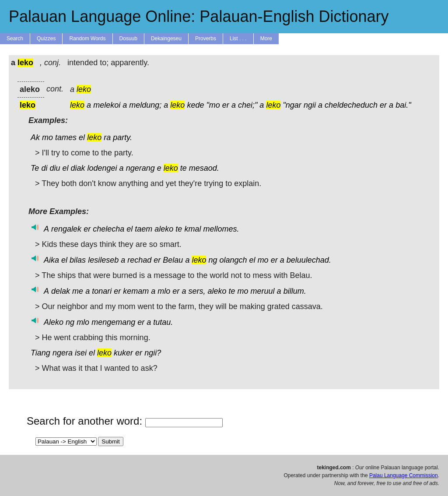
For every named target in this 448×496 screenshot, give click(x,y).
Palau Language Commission (404, 475)
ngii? (153, 353)
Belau (173, 260)
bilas (78, 260)
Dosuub (128, 39)
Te (35, 168)
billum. (295, 291)
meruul (263, 291)
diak (78, 168)
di (44, 168)
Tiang (40, 353)
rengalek (66, 229)
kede (195, 105)
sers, (197, 291)
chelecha (108, 229)
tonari (102, 291)
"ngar (292, 105)
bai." (403, 105)
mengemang (113, 322)
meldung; (145, 105)
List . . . (238, 39)
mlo (164, 291)
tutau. (163, 322)
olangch (233, 260)
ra (107, 137)
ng (213, 260)
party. (122, 137)
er (226, 105)
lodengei (102, 168)
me (78, 291)
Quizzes (46, 39)
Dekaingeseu (166, 39)
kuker (123, 353)
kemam (136, 291)
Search (15, 39)
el (82, 137)
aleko (164, 229)
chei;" (248, 105)
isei (81, 353)
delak (61, 291)
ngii (310, 105)
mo (47, 137)
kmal (192, 229)
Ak (35, 137)
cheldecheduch (351, 105)
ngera (63, 353)
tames (66, 137)
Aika (51, 260)
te (184, 168)
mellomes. (221, 229)
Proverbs (206, 39)
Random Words (87, 39)
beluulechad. (309, 260)
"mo (213, 105)
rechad (139, 260)
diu (55, 168)
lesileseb (103, 260)
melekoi (107, 105)
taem (143, 229)
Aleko (54, 322)
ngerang (140, 168)
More (266, 39)
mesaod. (204, 168)
